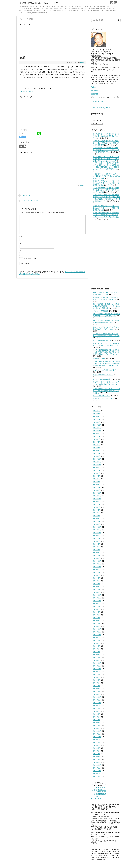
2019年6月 (97, 646)
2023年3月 (97, 519)
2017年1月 (97, 728)
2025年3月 (97, 451)
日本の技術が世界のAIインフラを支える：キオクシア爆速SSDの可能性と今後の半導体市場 (106, 143)
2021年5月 (97, 581)
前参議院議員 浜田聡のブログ (39, 3)
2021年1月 (97, 592)
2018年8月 (97, 674)
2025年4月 (97, 448)
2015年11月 (97, 768)
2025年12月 (97, 425)
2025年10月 (97, 431)
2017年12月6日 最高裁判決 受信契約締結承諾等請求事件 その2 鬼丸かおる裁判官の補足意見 (107, 306)
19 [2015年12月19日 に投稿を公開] (103, 792)
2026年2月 (97, 419)
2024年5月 (97, 479)
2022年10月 (97, 533)
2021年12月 (97, 561)
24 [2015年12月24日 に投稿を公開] (99, 794)
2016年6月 (97, 748)
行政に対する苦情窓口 (101, 311)
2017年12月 (97, 697)
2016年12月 (97, 731)
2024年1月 (97, 490)
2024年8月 (97, 470)
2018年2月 (97, 691)
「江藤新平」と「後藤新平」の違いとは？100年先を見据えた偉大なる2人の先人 (106, 176)
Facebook (95, 90)
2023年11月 (97, 496)
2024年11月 (97, 462)
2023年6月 (97, 510)
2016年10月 (97, 737)
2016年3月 (97, 757)
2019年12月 (97, 629)
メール (22, 244)
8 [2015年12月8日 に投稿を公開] (94, 790)
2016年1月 (97, 762)
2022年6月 (97, 544)
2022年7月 (97, 541)
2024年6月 (97, 476)
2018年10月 (97, 669)
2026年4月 (97, 414)
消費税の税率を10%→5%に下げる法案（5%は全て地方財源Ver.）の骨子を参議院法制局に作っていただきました (106, 363)
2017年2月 (97, 725)
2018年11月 (97, 666)
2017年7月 (97, 711)
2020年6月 (97, 612)
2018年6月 (97, 680)
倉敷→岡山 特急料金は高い (102, 379)
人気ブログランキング (27, 91)
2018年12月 (97, 663)
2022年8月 (97, 538)
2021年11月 (97, 564)
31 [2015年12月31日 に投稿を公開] (99, 796)
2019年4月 (97, 652)
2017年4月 (97, 720)
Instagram (95, 94)
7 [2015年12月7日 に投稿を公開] (92, 790)
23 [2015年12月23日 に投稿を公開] (97, 794)
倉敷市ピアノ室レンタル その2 (104, 399)
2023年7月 (97, 507)
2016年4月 (97, 754)
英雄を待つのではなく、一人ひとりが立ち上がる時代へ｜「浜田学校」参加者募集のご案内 (106, 183)
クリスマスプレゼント (28, 201)
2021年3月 (97, 587)
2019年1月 (97, 660)
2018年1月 (97, 694)
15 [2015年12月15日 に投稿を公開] (95, 792)
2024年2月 (97, 487)
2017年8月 (97, 708)
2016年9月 (97, 740)
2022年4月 (97, 550)
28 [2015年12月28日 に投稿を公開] (93, 796)
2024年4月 (97, 482)
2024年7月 (97, 473)
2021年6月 (97, 578)
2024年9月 (97, 468)
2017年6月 (97, 714)
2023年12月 (97, 493)
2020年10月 (97, 601)
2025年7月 (97, 439)
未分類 (82, 62)
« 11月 (94, 798)
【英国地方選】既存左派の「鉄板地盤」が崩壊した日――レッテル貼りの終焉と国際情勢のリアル (106, 150)
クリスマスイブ (26, 196)
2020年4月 (97, 618)
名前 (21, 237)
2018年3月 (97, 689)
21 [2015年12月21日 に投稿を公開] (93, 794)
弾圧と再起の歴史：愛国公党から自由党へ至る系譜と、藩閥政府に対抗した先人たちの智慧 (106, 190)
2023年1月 (97, 524)
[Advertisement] (52, 39)
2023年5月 (97, 513)
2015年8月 (97, 776)
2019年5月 (97, 649)
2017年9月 (97, 706)
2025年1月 (97, 456)
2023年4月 (97, 516)
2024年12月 (97, 459)
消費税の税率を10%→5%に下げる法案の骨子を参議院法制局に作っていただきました (106, 391)
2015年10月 (97, 771)
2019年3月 (97, 655)
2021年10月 (97, 567)
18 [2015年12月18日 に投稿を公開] (101, 792)
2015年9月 (97, 774)
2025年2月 (97, 453)
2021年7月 (97, 575)
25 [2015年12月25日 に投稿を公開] (101, 794)
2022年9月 (97, 536)
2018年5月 (97, 683)
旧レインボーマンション (101, 396)
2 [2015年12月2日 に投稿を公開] (96, 788)
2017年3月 (97, 723)
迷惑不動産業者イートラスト (103, 375)
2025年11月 (97, 428)
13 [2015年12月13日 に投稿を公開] (105, 790)
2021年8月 (97, 572)
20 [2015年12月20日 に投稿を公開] (105, 792)
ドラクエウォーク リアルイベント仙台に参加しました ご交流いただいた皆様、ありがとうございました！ (106, 159)
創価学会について (99, 359)
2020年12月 (97, 595)
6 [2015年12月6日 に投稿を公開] (105, 788)
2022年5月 (97, 547)
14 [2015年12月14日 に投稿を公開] (93, 792)
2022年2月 (97, 555)
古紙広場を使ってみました (102, 340)
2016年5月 (97, 751)
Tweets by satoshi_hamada (101, 108)
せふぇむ (102, 178)
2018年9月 (97, 672)
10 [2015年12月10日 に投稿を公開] (99, 790)
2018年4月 (97, 686)
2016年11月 (97, 734)
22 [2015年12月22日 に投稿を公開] (95, 794)
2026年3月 (97, 417)
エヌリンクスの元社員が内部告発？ (105, 370)
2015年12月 (97, 765)
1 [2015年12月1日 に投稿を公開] (94, 788)
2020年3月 (97, 621)
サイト (22, 251)
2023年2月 (97, 521)
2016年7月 (97, 745)
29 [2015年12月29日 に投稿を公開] (95, 796)
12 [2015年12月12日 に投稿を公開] (103, 790)
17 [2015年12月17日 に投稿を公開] (99, 792)
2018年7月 (97, 677)
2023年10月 (97, 499)
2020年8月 (97, 606)
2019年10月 (97, 635)
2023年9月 (97, 502)
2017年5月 (97, 717)
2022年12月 (97, 527)
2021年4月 (97, 584)
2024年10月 (97, 465)
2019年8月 (97, 640)
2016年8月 (97, 742)
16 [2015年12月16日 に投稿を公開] (97, 792)
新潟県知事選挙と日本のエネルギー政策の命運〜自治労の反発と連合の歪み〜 (106, 136)
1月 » (99, 798)
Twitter (94, 87)
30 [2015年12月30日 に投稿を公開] (97, 796)
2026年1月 (97, 422)
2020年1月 (97, 626)
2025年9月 (97, 434)
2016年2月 (97, 759)
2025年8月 (97, 436)
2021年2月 (97, 589)
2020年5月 (97, 615)
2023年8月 (97, 504)
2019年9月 (97, 638)
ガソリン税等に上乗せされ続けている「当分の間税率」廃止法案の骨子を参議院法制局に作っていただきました (106, 352)
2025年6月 (97, 442)
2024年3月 (97, 485)
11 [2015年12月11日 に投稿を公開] (101, 790)
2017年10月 (97, 703)
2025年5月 (97, 445)
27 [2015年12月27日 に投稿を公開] (105, 794)
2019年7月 (97, 643)
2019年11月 (97, 632)
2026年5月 (97, 411)
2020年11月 (97, 598)
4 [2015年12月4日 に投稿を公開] (101, 788)
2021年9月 (97, 570)
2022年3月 (97, 553)
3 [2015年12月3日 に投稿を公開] (98, 788)
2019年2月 (97, 657)
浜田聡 (82, 186)
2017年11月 (97, 700)
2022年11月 (97, 530)
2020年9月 (97, 604)
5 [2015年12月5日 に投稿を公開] (103, 788)
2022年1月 (97, 558)
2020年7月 (97, 609)
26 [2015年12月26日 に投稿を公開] (103, 794)
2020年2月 (97, 623)
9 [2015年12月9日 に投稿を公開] (96, 790)
